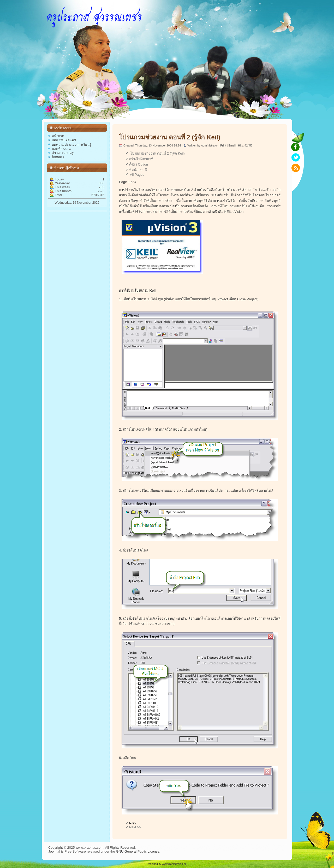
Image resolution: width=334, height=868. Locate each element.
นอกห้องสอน (61, 149)
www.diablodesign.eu (174, 864)
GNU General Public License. (138, 851)
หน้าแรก (58, 136)
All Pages (137, 175)
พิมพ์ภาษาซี (138, 170)
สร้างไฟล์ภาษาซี (141, 159)
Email (232, 145)
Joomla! (54, 851)
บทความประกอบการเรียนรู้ (71, 145)
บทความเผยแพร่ (64, 140)
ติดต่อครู (58, 157)
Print (224, 145)
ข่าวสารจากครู (63, 153)
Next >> (135, 827)
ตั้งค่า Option (139, 164)
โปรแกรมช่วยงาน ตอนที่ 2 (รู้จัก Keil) (170, 137)
